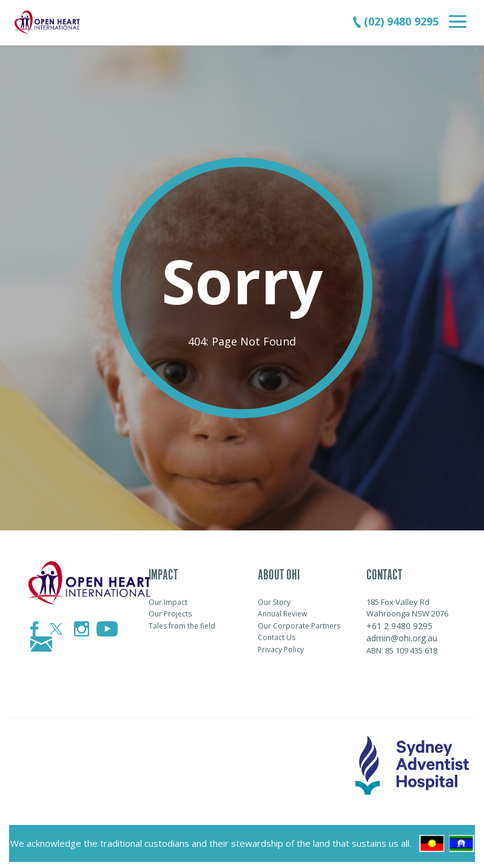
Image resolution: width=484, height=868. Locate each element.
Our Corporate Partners (299, 626)
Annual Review (282, 614)
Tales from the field (182, 626)
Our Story (274, 602)
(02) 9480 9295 (396, 21)
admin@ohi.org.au (402, 638)
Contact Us (277, 637)
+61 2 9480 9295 (399, 626)
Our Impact (168, 602)
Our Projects (170, 614)
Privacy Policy (281, 649)
